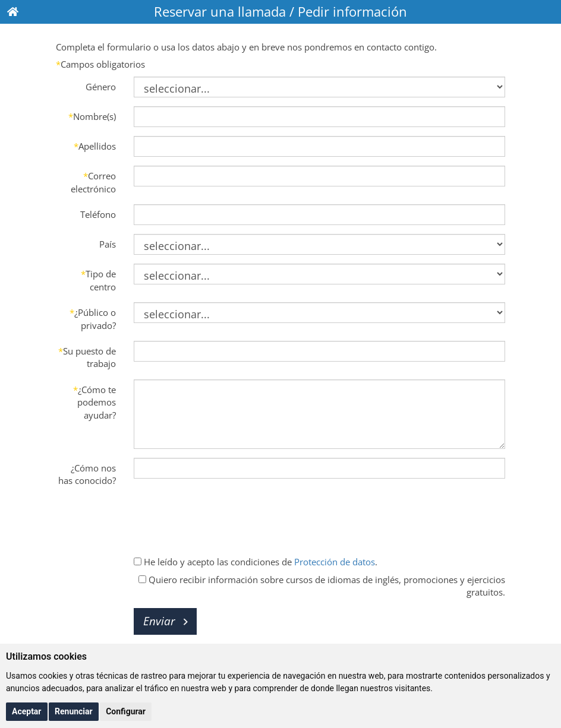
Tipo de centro (98, 280)
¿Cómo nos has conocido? (87, 474)
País (108, 244)
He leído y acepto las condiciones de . (256, 562)
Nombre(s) (92, 116)
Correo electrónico (93, 182)
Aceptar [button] (27, 711)
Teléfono (98, 214)
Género (101, 87)
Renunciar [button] (74, 711)
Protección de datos (335, 562)
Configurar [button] (126, 711)
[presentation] (224, 519)
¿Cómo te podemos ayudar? (94, 402)
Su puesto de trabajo (87, 357)
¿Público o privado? (93, 319)
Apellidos (95, 146)
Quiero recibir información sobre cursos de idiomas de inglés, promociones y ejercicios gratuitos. (322, 586)
